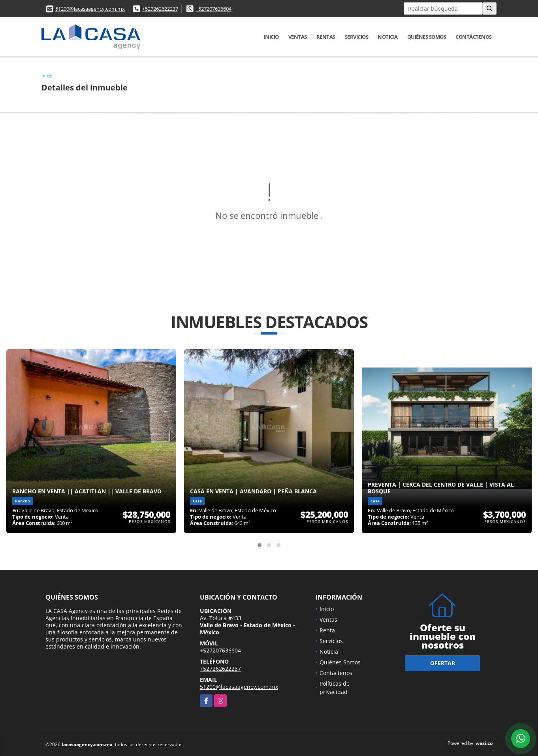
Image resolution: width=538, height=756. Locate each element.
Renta (327, 630)
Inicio (271, 37)
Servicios (357, 37)
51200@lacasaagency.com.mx (90, 9)
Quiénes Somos (427, 37)
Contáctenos (474, 37)
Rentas (326, 37)
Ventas (298, 37)
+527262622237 (160, 9)
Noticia (388, 37)
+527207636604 (214, 9)
